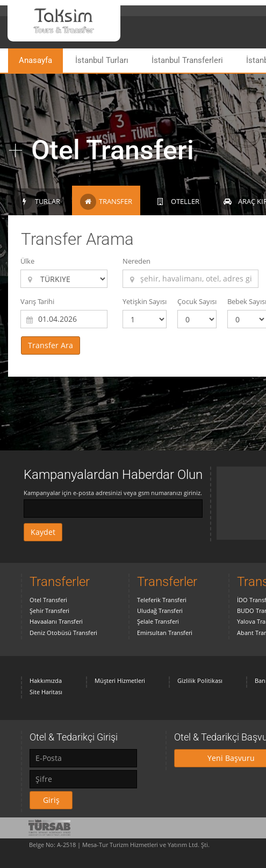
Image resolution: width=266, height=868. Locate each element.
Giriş (51, 800)
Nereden (136, 261)
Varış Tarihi (37, 301)
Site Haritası (46, 692)
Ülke (27, 261)
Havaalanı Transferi (56, 621)
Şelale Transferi (158, 621)
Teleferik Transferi (162, 600)
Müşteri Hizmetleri (120, 680)
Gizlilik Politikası (200, 680)
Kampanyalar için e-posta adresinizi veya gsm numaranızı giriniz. (113, 493)
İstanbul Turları (102, 60)
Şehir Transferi (49, 611)
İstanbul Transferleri (187, 60)
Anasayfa (35, 60)
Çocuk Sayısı (197, 301)
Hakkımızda (46, 680)
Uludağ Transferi (160, 611)
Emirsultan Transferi (165, 633)
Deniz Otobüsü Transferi (63, 633)
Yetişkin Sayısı (145, 301)
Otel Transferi (48, 600)
